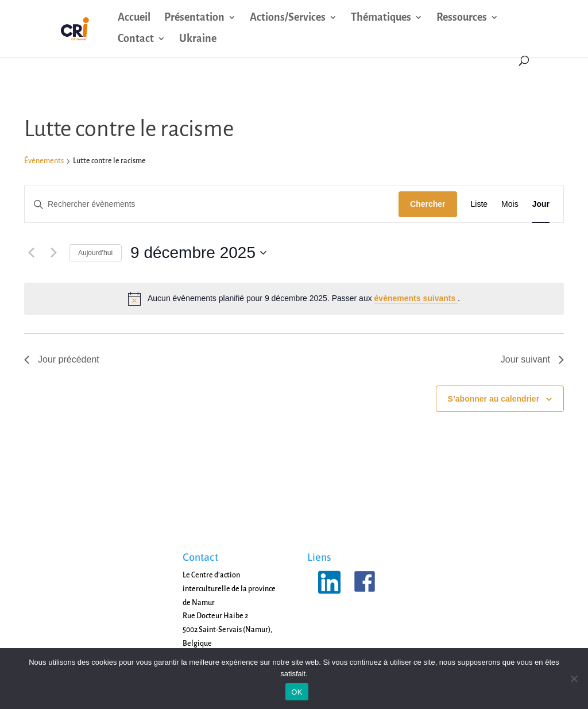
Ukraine (198, 39)
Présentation (194, 18)
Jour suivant (532, 359)
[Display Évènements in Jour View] (541, 204)
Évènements (44, 161)
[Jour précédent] (31, 253)
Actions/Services (288, 18)
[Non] (574, 679)
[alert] (294, 299)
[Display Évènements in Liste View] (479, 204)
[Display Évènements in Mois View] (510, 204)
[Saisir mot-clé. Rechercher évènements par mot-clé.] (212, 204)
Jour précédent (62, 359)
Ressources (462, 18)
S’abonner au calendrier (494, 399)
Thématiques (381, 18)
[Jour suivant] (53, 253)
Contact (136, 39)
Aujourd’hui (95, 253)
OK (297, 692)
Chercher (428, 204)
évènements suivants (416, 298)
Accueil (134, 18)
